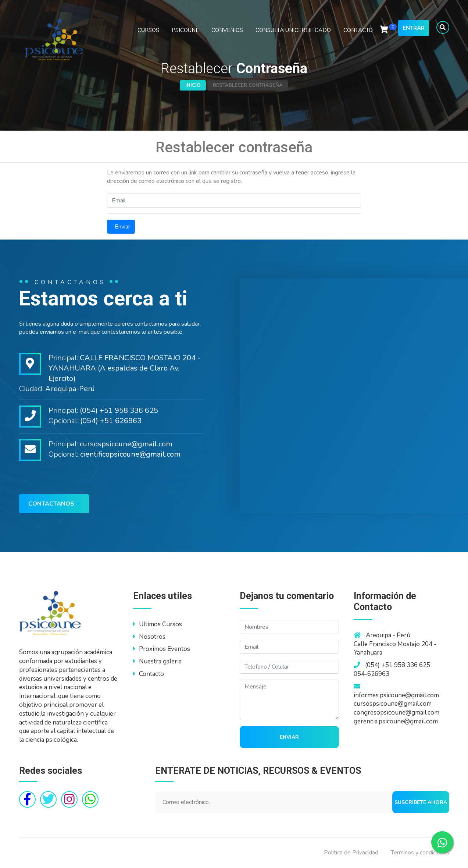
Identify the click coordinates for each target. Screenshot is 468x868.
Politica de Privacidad (351, 853)
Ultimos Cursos (158, 624)
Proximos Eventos (162, 649)
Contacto (149, 674)
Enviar (121, 227)
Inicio (193, 85)
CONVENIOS (227, 30)
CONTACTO (358, 30)
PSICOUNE (185, 30)
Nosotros (149, 637)
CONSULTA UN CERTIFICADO (293, 30)
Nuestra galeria (157, 661)
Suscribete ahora (421, 802)
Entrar (414, 28)
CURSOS (148, 30)
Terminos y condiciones (420, 853)
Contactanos (54, 504)
